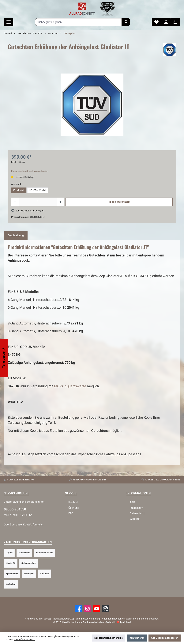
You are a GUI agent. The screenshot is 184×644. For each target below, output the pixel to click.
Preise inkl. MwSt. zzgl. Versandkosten (30, 171)
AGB (132, 502)
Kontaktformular (33, 525)
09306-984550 (15, 509)
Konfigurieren (137, 638)
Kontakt (73, 502)
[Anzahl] (38, 202)
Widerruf (135, 519)
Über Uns (74, 508)
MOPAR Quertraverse (70, 386)
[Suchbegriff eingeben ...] (78, 22)
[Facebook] (78, 609)
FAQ (71, 513)
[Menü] (9, 22)
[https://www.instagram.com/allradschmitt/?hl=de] (87, 609)
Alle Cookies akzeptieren (165, 638)
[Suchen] (126, 22)
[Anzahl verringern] (15, 202)
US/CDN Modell (38, 190)
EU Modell (19, 190)
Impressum (136, 508)
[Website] (106, 609)
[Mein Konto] (166, 22)
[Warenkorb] (175, 22)
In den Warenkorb (119, 202)
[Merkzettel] (156, 22)
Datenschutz (137, 513)
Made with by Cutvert (118, 622)
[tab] (16, 236)
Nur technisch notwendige (109, 638)
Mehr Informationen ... (24, 640)
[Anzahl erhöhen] (60, 202)
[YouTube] (97, 609)
